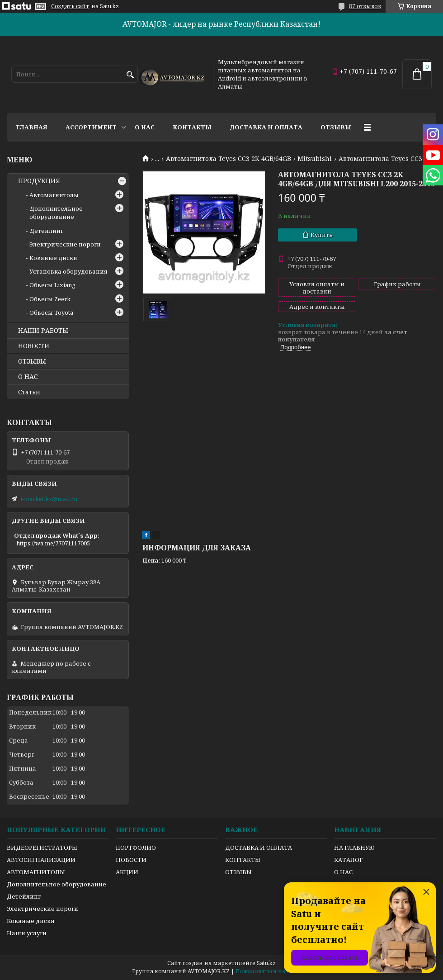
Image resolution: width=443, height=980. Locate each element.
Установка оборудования (68, 271)
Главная (32, 127)
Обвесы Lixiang (52, 285)
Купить (322, 235)
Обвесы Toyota (51, 312)
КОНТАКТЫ (243, 860)
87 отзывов (365, 6)
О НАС (28, 377)
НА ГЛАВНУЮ (354, 847)
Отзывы (336, 127)
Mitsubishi (315, 159)
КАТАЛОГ (348, 860)
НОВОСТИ (34, 346)
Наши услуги (27, 933)
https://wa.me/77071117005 (53, 543)
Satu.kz (266, 963)
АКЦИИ (127, 872)
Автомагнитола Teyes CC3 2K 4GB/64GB (229, 159)
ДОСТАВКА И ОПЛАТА (259, 847)
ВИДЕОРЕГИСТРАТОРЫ (42, 847)
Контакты (192, 127)
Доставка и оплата (266, 127)
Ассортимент (91, 127)
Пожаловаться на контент (273, 971)
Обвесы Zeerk (50, 299)
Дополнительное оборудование (56, 213)
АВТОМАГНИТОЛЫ (36, 872)
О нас (145, 127)
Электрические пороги (65, 244)
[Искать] (130, 75)
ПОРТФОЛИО (136, 847)
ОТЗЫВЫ (32, 361)
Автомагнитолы (54, 195)
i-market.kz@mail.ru (49, 499)
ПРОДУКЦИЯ (39, 181)
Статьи (29, 392)
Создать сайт (70, 6)
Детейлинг (46, 231)
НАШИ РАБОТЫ (43, 331)
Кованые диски (53, 258)
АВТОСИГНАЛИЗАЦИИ (41, 860)
